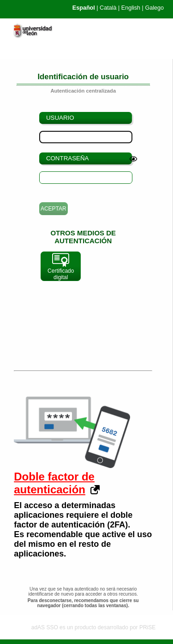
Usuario (60, 118)
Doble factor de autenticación (54, 483)
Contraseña (68, 158)
